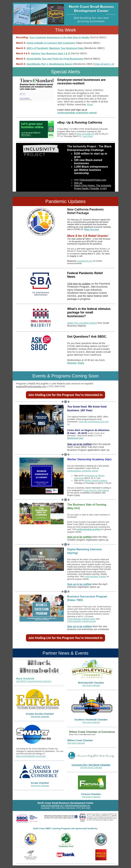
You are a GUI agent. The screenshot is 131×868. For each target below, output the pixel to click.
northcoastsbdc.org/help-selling (81, 619)
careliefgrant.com (85, 261)
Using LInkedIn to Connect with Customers (51, 43)
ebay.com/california (85, 134)
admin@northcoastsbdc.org (78, 806)
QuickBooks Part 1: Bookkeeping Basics (49, 64)
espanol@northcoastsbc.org (31, 386)
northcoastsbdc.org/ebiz (95, 577)
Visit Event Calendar (40, 717)
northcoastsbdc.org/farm (89, 529)
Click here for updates (79, 284)
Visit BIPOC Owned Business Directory (34, 681)
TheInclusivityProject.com (93, 180)
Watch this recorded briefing (82, 323)
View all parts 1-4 (104, 64)
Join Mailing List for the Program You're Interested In (66, 395)
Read (90, 104)
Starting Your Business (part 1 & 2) (51, 53)
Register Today (76, 363)
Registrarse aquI (75, 438)
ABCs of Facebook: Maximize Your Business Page (55, 48)
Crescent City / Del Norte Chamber (91, 765)
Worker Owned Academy (96, 481)
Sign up (78, 183)
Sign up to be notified (79, 444)
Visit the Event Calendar (91, 768)
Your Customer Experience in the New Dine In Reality (59, 37)
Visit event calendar (91, 685)
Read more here (92, 229)
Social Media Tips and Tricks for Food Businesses (55, 59)
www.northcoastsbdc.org (52, 806)
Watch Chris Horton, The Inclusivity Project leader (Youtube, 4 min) (93, 187)
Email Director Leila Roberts (96, 490)
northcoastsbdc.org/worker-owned (77, 113)
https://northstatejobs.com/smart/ (31, 756)
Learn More (88, 136)
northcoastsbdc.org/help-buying (81, 621)
